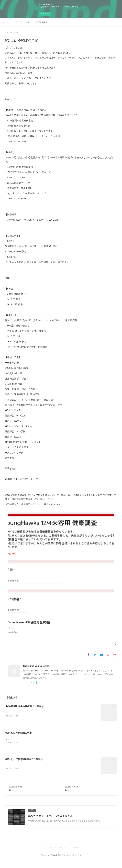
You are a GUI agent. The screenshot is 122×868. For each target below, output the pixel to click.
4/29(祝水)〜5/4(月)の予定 (18, 740)
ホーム (6, 22)
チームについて (23, 22)
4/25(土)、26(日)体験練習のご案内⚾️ (24, 766)
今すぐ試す (45, 14)
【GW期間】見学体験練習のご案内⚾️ (24, 713)
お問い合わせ (42, 22)
